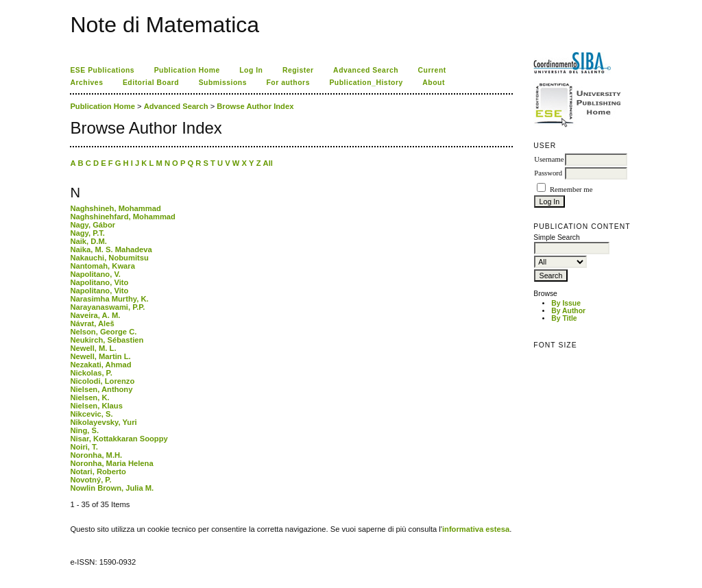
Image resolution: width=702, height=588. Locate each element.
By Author (568, 311)
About (434, 83)
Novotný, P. (90, 480)
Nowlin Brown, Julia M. (112, 488)
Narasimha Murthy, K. (109, 299)
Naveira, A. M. (95, 315)
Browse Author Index (255, 106)
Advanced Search (366, 70)
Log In (251, 70)
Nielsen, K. (89, 397)
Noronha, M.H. (96, 455)
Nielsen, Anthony (101, 389)
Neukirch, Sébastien (107, 340)
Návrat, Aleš (92, 323)
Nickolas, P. (91, 373)
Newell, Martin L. (100, 356)
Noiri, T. (84, 447)
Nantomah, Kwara (102, 266)
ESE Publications (102, 70)
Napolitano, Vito (99, 282)
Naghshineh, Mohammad (115, 208)
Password (548, 173)
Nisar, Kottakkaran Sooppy (119, 439)
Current (432, 70)
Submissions (223, 83)
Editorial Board (151, 83)
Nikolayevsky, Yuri (103, 422)
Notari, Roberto (98, 471)
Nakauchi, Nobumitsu (109, 258)
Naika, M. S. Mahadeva (111, 249)
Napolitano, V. (95, 274)
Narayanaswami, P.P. (107, 307)
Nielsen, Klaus (96, 406)
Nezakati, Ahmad (100, 365)
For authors (288, 83)
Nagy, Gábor (93, 225)
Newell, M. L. (93, 348)
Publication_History (366, 83)
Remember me (571, 189)
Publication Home (187, 70)
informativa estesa (476, 529)
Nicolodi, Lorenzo (102, 381)
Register (298, 70)
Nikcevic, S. (91, 414)
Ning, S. (84, 430)
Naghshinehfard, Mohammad (123, 217)
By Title (564, 318)
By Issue (566, 303)
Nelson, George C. (103, 332)
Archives (86, 83)
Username (549, 159)
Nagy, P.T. (87, 233)
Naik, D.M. (88, 241)
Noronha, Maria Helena (111, 463)
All (268, 163)
